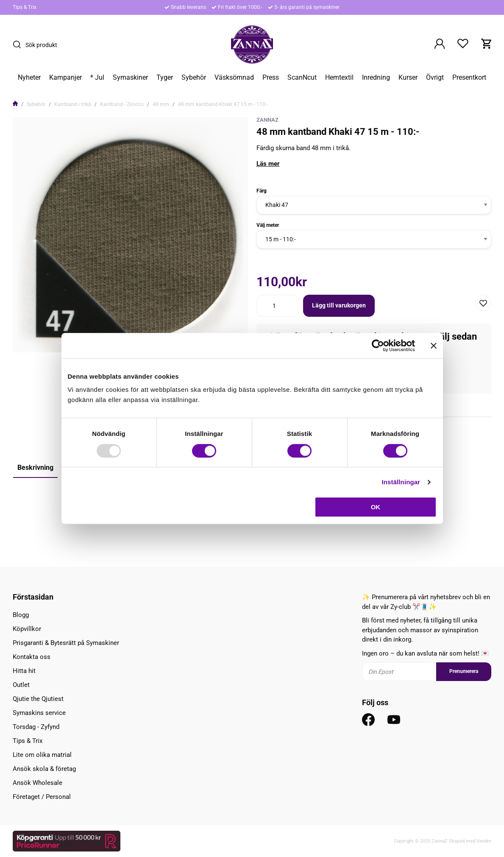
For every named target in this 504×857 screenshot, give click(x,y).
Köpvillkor (27, 629)
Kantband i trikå (73, 104)
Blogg (21, 615)
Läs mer (268, 164)
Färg (262, 191)
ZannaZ (267, 120)
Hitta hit (24, 671)
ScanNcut (302, 78)
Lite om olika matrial (42, 755)
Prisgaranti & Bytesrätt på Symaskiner (66, 643)
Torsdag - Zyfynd (36, 727)
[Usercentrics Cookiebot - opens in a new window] (378, 346)
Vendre (484, 841)
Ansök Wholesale (38, 783)
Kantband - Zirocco (122, 104)
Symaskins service (39, 713)
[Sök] (19, 45)
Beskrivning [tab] (35, 468)
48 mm (161, 104)
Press (271, 78)
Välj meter (268, 225)
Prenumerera (464, 671)
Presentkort (469, 78)
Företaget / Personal (42, 797)
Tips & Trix (25, 7)
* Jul (97, 78)
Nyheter (29, 78)
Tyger (165, 78)
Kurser (408, 78)
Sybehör (194, 78)
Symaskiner (130, 78)
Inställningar (401, 482)
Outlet (21, 685)
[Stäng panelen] (434, 346)
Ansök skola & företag (44, 769)
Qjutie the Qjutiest (38, 699)
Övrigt (435, 78)
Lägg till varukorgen (339, 305)
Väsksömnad (234, 78)
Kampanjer (65, 78)
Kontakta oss (32, 657)
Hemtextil (339, 78)
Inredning (376, 78)
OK (376, 507)
